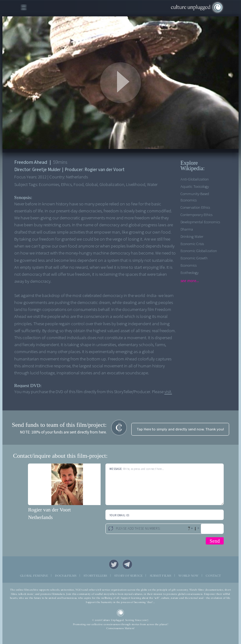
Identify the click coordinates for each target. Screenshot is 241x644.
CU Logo (121, 613)
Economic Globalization (199, 251)
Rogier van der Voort (49, 510)
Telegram (127, 564)
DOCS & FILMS (66, 576)
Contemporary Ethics (196, 215)
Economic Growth (194, 258)
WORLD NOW (188, 576)
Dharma (187, 229)
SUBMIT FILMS (161, 576)
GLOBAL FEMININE (34, 576)
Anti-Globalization (195, 179)
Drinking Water (192, 237)
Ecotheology (189, 273)
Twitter (114, 564)
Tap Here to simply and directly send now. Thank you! (180, 429)
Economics (189, 265)
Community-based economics (195, 197)
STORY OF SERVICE (128, 576)
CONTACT (213, 576)
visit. (168, 392)
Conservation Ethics (195, 207)
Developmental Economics (200, 222)
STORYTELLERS (95, 576)
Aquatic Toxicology (195, 187)
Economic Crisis (192, 244)
